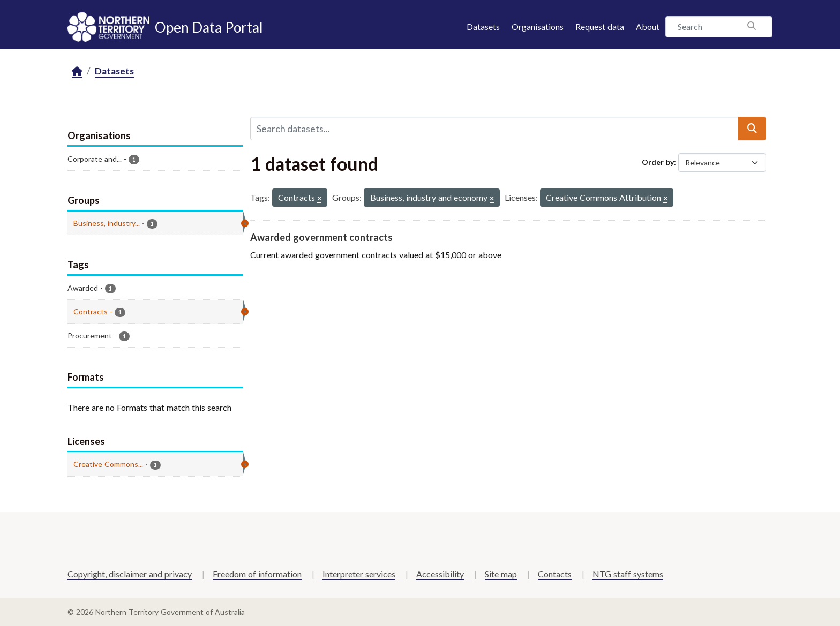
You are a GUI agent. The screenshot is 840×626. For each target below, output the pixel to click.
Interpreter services (359, 574)
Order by (658, 162)
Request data (600, 27)
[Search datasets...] (494, 129)
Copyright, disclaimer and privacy (130, 574)
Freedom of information (257, 574)
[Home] (77, 71)
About (648, 27)
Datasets (483, 27)
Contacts (555, 574)
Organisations (538, 27)
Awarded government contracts (321, 237)
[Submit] (752, 129)
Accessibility (440, 574)
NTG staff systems (628, 574)
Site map (501, 574)
